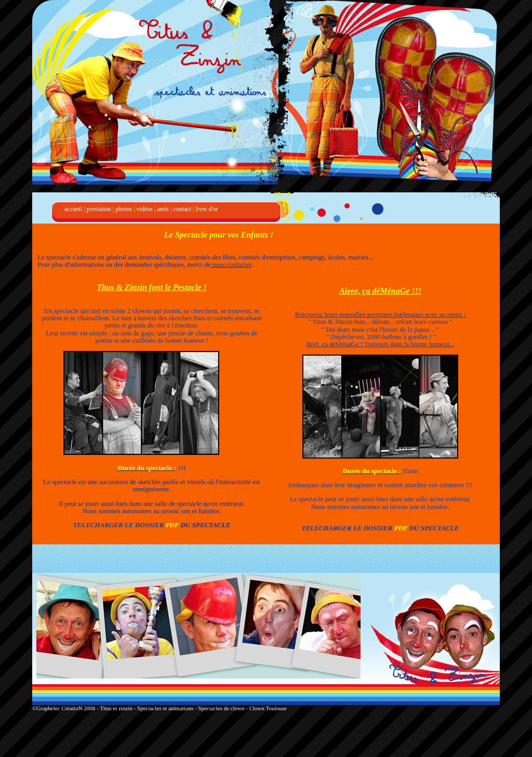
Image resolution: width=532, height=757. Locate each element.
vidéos (145, 209)
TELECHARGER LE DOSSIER (119, 525)
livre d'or (207, 209)
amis (163, 209)
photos (124, 209)
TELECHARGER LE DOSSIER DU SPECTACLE (381, 528)
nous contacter (231, 264)
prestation (98, 209)
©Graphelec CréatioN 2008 (64, 708)
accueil (73, 209)
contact (182, 209)
